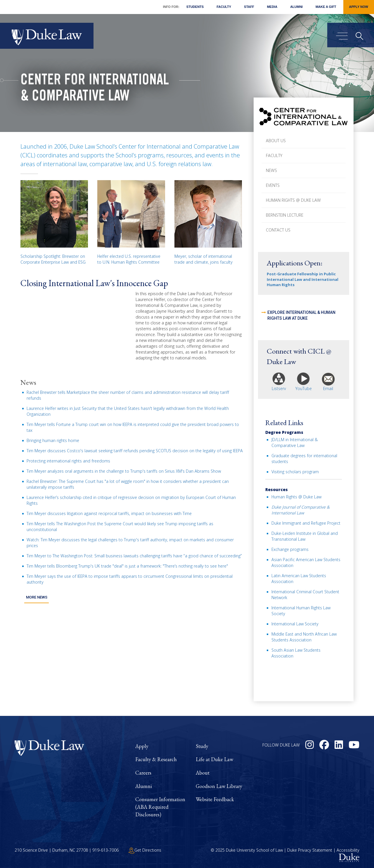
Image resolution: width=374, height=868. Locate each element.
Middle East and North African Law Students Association (304, 637)
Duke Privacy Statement (310, 850)
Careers (143, 773)
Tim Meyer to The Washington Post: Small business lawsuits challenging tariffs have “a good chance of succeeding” (134, 556)
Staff (249, 7)
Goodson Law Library (219, 786)
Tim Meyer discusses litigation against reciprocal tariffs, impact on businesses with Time (109, 513)
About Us (276, 141)
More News (37, 597)
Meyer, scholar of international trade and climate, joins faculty (204, 259)
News (271, 170)
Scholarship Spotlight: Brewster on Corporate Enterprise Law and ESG (53, 259)
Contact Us (278, 230)
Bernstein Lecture (285, 215)
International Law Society (295, 624)
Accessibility (348, 850)
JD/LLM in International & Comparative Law (295, 442)
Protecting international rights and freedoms (68, 461)
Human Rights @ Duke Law (293, 200)
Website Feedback (215, 799)
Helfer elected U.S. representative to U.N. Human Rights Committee (129, 259)
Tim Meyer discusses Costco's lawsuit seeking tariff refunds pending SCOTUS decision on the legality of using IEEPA (135, 451)
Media (272, 7)
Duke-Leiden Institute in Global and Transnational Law (305, 536)
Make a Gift (326, 7)
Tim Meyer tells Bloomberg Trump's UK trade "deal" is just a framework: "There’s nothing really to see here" (127, 566)
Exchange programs (290, 549)
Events (273, 185)
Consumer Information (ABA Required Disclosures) (160, 807)
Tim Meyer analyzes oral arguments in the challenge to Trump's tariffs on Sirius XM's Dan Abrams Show (124, 471)
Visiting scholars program (295, 472)
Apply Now (359, 7)
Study (202, 746)
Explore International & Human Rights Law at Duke (301, 315)
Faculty (224, 7)
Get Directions (145, 850)
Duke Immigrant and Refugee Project (306, 523)
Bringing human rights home (53, 440)
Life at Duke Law (214, 759)
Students (195, 7)
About (203, 773)
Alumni (296, 7)
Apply (142, 746)
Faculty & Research (156, 759)
